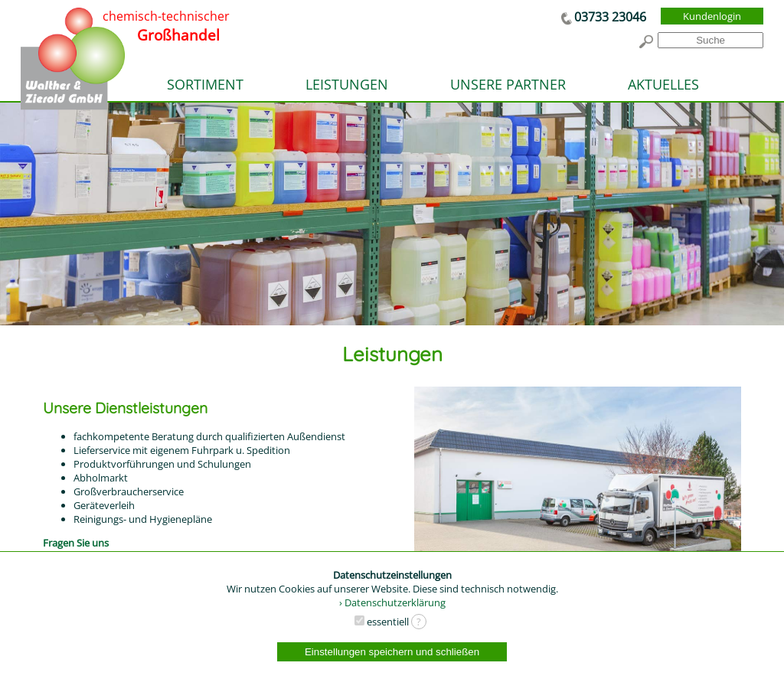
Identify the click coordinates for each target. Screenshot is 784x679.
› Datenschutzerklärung (392, 602)
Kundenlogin (712, 16)
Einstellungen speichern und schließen (392, 652)
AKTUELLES (663, 84)
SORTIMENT (205, 84)
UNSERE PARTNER (508, 84)
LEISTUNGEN (347, 84)
